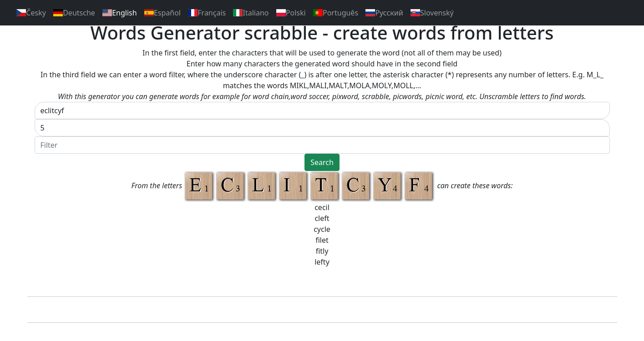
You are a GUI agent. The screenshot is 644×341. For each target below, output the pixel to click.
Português (336, 13)
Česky (31, 13)
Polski (291, 13)
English (120, 13)
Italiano (251, 13)
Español (162, 13)
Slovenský (432, 13)
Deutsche (74, 13)
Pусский (384, 13)
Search (322, 162)
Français (207, 13)
